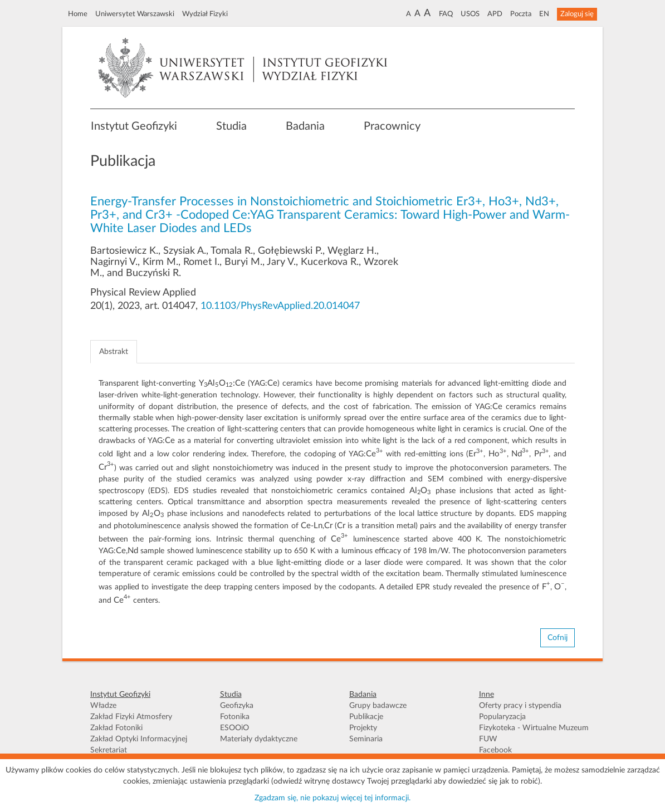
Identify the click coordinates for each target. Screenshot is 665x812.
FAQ (446, 14)
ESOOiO (234, 728)
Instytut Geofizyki (134, 126)
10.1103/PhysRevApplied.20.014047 (280, 306)
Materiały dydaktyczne (259, 739)
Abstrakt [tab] (114, 352)
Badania (305, 126)
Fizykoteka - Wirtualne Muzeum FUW (534, 734)
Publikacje (366, 717)
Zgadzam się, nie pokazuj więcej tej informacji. (332, 798)
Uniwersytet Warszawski (135, 14)
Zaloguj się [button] (577, 14)
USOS (470, 14)
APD (495, 14)
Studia (231, 126)
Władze (103, 706)
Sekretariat (109, 750)
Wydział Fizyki (205, 14)
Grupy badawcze (378, 706)
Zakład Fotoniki (116, 728)
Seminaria (366, 739)
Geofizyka (237, 706)
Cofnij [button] (558, 638)
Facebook (495, 750)
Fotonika (235, 717)
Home (78, 14)
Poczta (521, 14)
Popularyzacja (502, 717)
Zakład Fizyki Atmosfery (131, 717)
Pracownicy (392, 126)
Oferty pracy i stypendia (520, 706)
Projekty (363, 728)
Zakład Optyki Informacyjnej (139, 739)
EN (544, 14)
